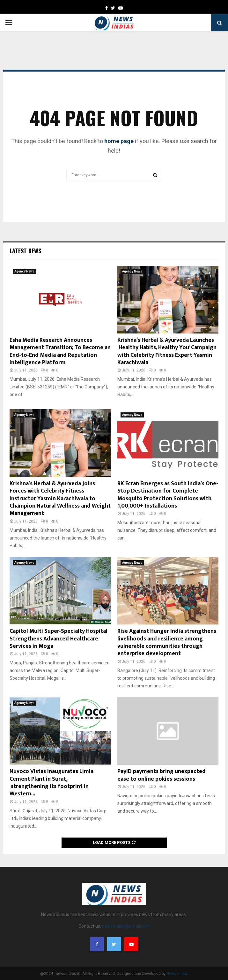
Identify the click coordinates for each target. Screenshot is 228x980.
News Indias (177, 974)
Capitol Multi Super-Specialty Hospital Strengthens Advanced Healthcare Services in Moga (59, 639)
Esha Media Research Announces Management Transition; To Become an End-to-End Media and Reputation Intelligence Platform (60, 351)
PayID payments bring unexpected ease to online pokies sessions (162, 775)
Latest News (25, 251)
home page (119, 141)
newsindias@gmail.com (126, 926)
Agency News (24, 271)
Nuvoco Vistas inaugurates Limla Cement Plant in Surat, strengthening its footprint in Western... (51, 783)
